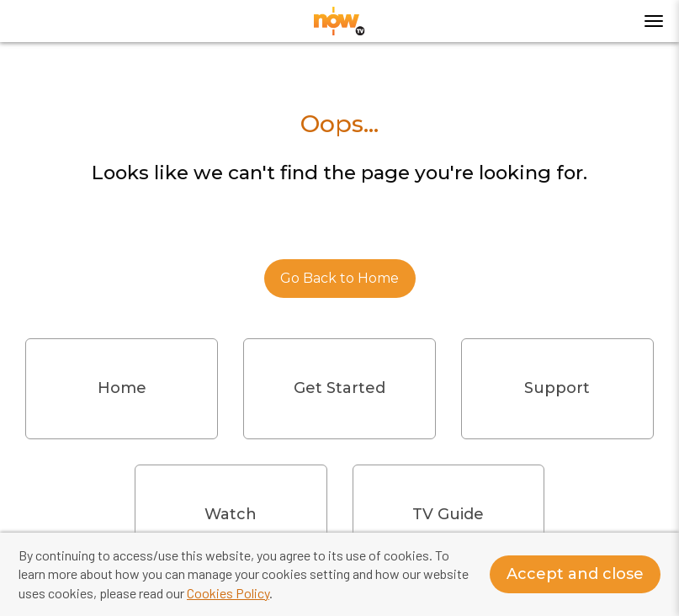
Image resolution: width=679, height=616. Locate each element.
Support (557, 388)
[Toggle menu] (654, 21)
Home (122, 388)
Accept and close (575, 574)
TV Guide (448, 514)
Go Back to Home (339, 278)
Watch (231, 514)
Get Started (339, 388)
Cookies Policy (228, 593)
